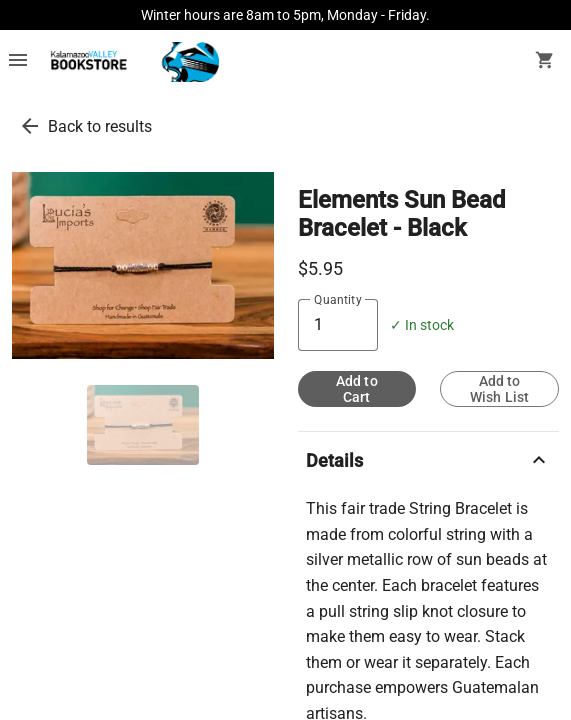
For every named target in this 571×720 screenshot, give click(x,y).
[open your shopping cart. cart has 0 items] (545, 62)
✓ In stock (422, 325)
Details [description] (429, 460)
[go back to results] (30, 126)
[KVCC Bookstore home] (131, 62)
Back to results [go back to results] (100, 126)
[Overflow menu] (18, 62)
